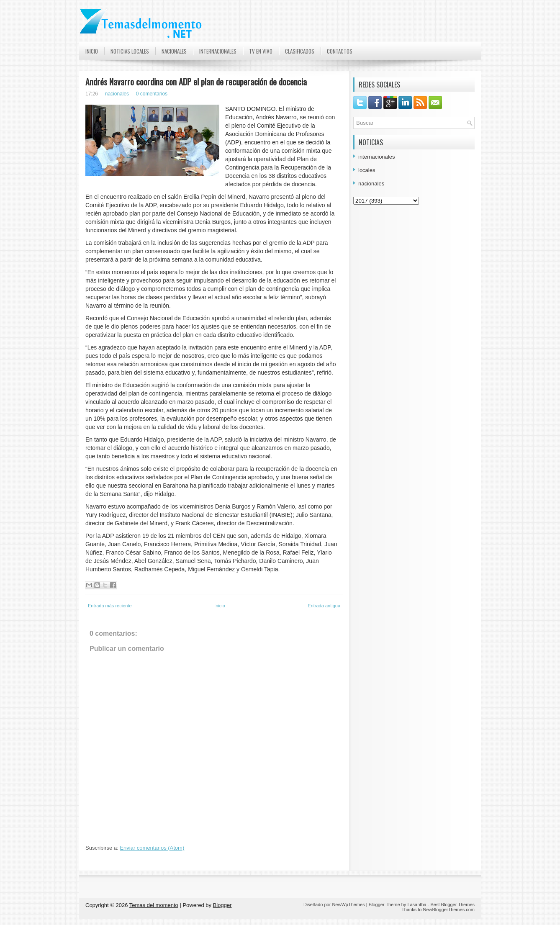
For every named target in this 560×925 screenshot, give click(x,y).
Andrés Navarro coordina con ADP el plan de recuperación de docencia (196, 82)
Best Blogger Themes (452, 904)
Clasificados (300, 51)
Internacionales (218, 51)
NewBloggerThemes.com (449, 910)
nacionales (117, 94)
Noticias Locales (130, 51)
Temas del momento (154, 905)
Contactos (340, 51)
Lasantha (417, 904)
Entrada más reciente (110, 606)
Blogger (222, 905)
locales (367, 170)
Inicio (92, 51)
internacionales (376, 157)
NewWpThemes (348, 904)
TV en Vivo (261, 51)
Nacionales (174, 51)
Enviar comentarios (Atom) (152, 848)
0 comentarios (152, 94)
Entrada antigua (324, 606)
